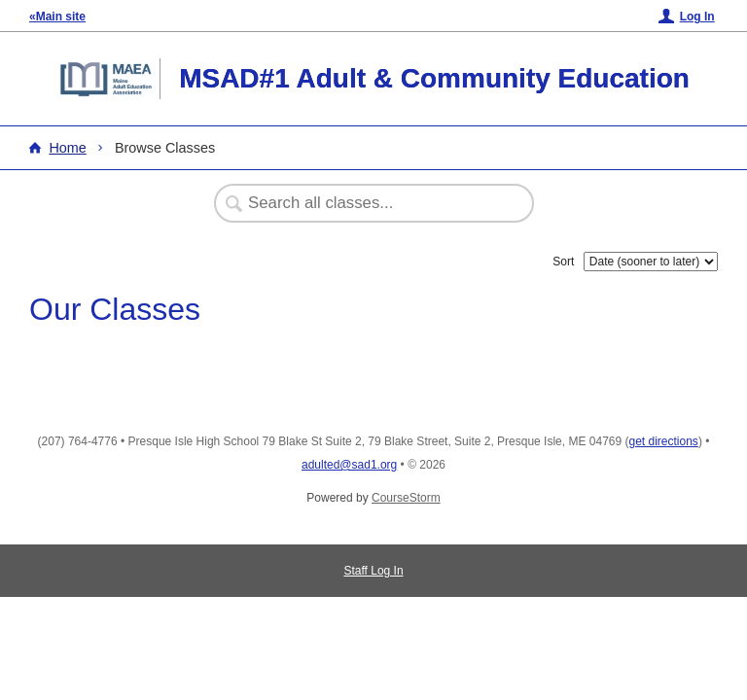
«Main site (57, 17)
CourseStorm (406, 498)
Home (67, 148)
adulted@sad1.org (349, 465)
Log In (697, 17)
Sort (563, 262)
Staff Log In (373, 571)
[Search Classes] (364, 203)
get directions (664, 441)
